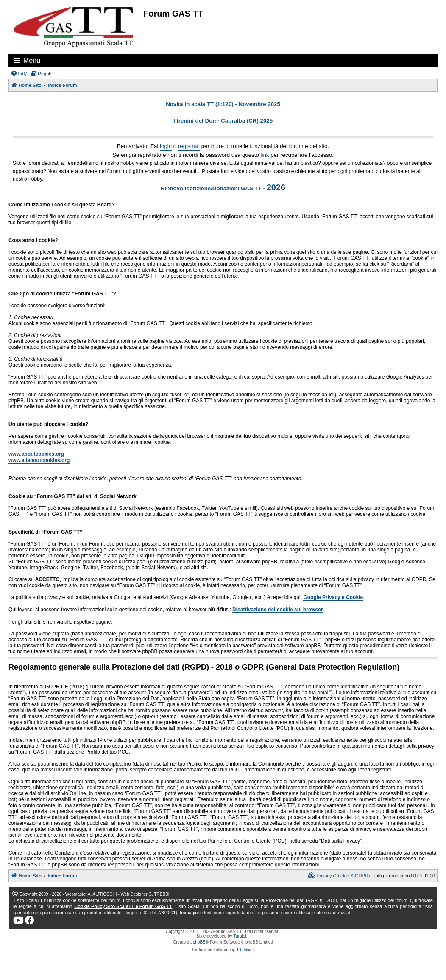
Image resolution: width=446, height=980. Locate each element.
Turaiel (240, 936)
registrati (189, 146)
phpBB (199, 942)
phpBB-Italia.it (242, 950)
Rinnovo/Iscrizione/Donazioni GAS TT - (223, 187)
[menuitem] (19, 74)
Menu (32, 60)
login (166, 146)
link (265, 155)
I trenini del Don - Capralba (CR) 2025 (223, 121)
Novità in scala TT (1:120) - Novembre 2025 (223, 104)
